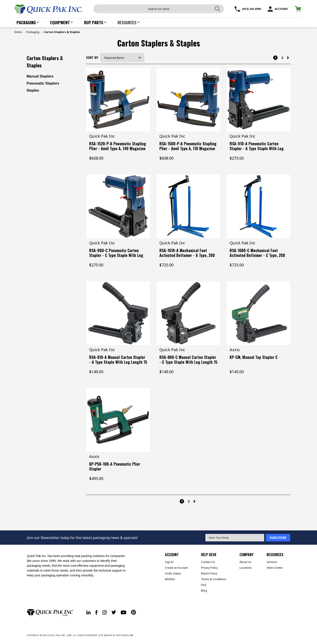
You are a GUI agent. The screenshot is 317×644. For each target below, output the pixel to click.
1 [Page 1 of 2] (275, 58)
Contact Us (208, 562)
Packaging (28, 22)
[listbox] (122, 58)
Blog (204, 591)
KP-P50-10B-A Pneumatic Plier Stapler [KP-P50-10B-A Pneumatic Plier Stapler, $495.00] (115, 466)
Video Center (275, 568)
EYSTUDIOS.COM (125, 635)
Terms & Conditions (214, 579)
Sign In (169, 562)
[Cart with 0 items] (299, 9)
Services (272, 562)
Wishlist (170, 579)
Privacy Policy (209, 568)
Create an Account (176, 568)
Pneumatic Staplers (43, 83)
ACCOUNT (278, 9)
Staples (33, 90)
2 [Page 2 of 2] (282, 58)
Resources (129, 22)
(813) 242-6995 (248, 9)
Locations (246, 568)
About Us (245, 562)
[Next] (288, 58)
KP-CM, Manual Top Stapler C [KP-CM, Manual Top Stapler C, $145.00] (254, 357)
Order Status (173, 573)
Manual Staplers (40, 76)
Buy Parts (95, 22)
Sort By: (92, 57)
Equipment (62, 22)
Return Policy (209, 573)
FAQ (204, 585)
